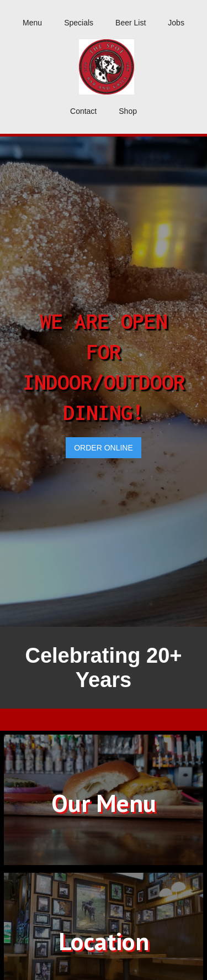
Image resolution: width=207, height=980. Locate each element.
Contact (83, 111)
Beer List (131, 23)
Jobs (176, 23)
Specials (79, 23)
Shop (128, 111)
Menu (32, 23)
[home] (104, 67)
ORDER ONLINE (104, 448)
